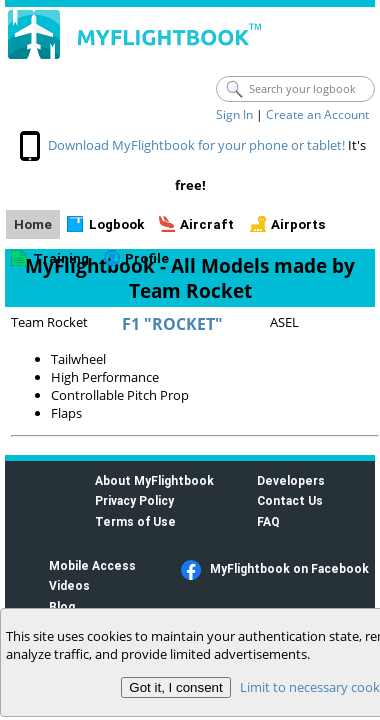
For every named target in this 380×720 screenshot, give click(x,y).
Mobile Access (92, 565)
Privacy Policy (134, 500)
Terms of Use (135, 521)
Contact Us (290, 500)
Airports (298, 224)
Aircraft (207, 224)
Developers (291, 480)
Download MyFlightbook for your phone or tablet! (196, 145)
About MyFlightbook (154, 480)
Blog (62, 606)
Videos (69, 585)
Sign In (234, 114)
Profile (147, 258)
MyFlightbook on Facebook (289, 568)
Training (61, 258)
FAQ (268, 521)
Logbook (116, 224)
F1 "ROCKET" (172, 324)
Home (33, 224)
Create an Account (317, 114)
